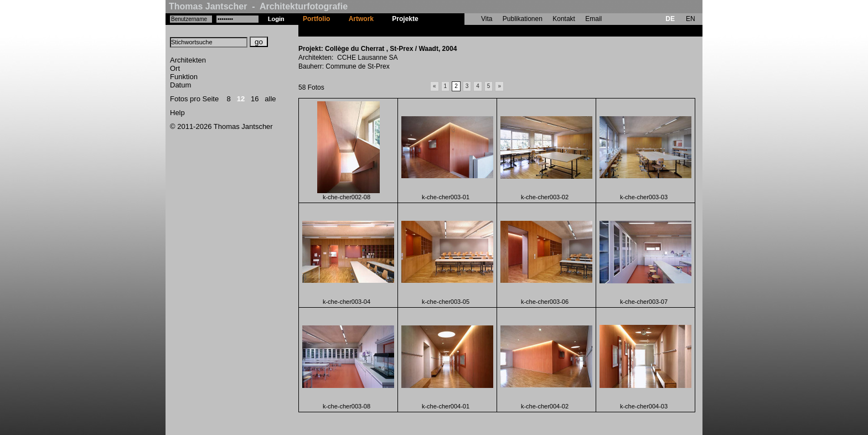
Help (177, 113)
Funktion (184, 77)
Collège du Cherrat (457, 30)
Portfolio (316, 19)
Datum (180, 85)
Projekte (405, 19)
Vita (487, 19)
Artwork (361, 19)
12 (241, 99)
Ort (175, 68)
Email (593, 19)
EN (691, 19)
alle (270, 99)
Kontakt (564, 19)
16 (255, 99)
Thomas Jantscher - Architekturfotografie (258, 6)
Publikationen (523, 19)
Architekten (188, 60)
